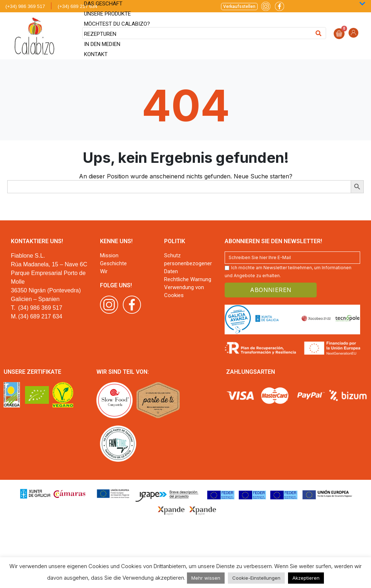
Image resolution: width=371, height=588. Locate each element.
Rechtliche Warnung (188, 279)
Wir (104, 271)
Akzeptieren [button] (306, 578)
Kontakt (96, 54)
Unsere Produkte (107, 14)
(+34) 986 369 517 (25, 6)
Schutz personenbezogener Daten (188, 263)
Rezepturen (100, 34)
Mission (109, 255)
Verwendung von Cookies (184, 291)
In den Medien (102, 44)
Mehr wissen (206, 578)
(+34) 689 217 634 (77, 6)
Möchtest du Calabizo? (117, 24)
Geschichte (113, 263)
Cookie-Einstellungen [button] (256, 578)
